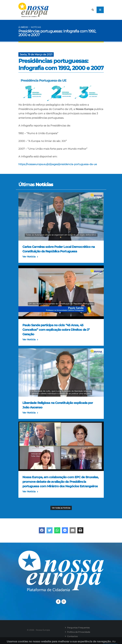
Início (23, 27)
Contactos (72, 636)
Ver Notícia (30, 257)
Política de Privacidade (79, 632)
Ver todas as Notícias (61, 508)
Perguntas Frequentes (78, 628)
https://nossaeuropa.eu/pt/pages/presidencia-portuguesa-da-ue (58, 164)
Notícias (36, 27)
